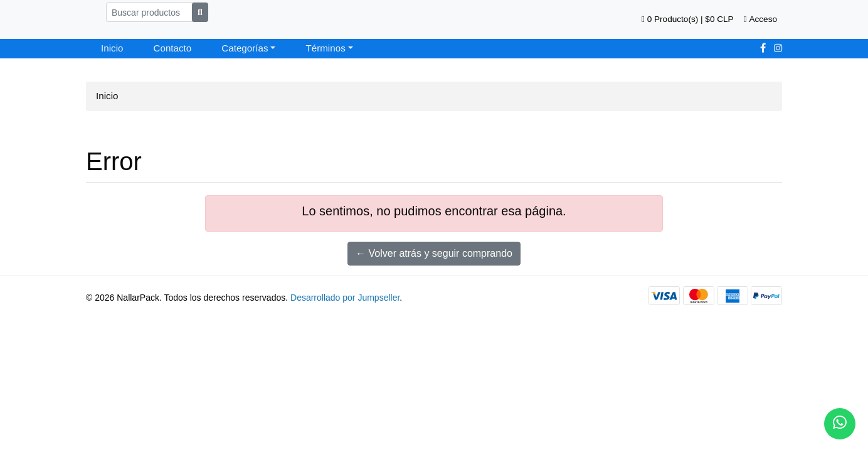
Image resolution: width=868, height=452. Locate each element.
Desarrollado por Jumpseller (345, 298)
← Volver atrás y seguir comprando (434, 253)
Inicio (112, 48)
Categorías (245, 48)
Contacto (172, 48)
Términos (325, 48)
